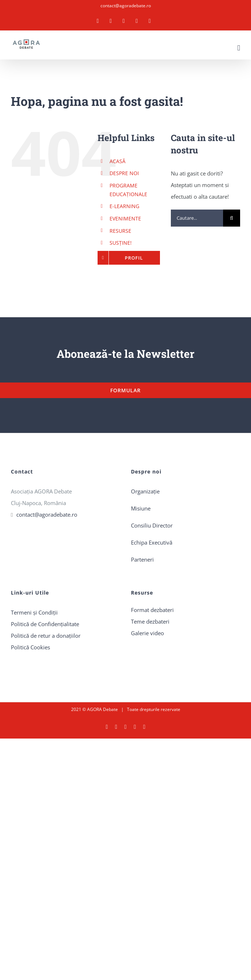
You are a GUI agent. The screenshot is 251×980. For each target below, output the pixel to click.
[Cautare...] (197, 218)
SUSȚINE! (121, 243)
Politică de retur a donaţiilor (46, 636)
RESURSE (120, 231)
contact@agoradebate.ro (126, 6)
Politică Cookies (30, 647)
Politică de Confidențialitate (45, 624)
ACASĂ (118, 161)
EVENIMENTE (125, 218)
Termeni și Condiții (34, 612)
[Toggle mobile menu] (239, 48)
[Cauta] (232, 218)
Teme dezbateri (150, 621)
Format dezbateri (152, 610)
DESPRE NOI (124, 173)
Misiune (141, 508)
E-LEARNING (124, 206)
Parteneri (142, 559)
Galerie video (147, 633)
